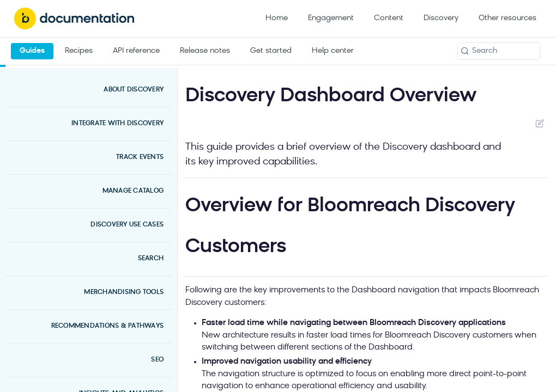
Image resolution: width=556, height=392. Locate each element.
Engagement (331, 18)
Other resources (507, 18)
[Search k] (499, 51)
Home (277, 18)
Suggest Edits (539, 123)
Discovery (441, 18)
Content (389, 18)
